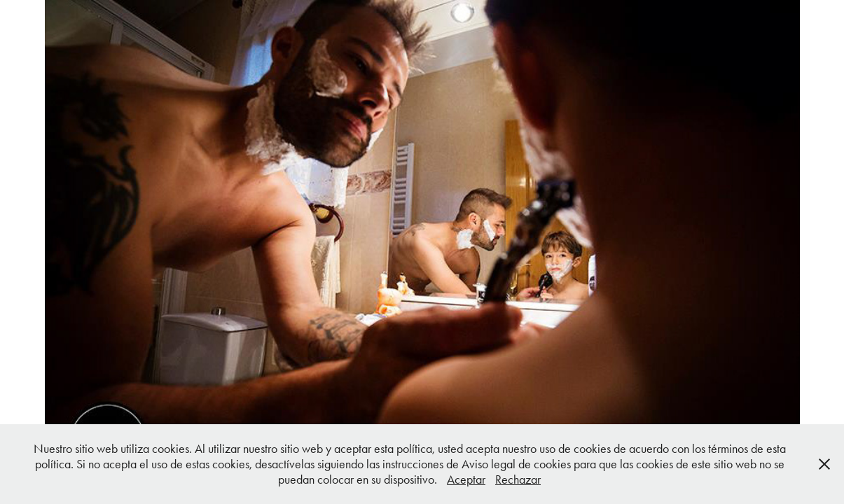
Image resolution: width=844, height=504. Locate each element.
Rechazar (518, 479)
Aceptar (466, 479)
